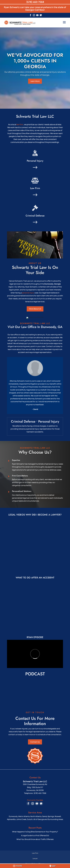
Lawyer (35, 857)
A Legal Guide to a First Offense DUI (35, 834)
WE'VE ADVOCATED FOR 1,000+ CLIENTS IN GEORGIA (35, 61)
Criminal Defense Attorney (35, 862)
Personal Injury (35, 161)
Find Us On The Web (35, 798)
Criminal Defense (35, 216)
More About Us (35, 309)
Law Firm (35, 188)
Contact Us (35, 740)
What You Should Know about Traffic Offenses (35, 838)
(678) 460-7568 (35, 2)
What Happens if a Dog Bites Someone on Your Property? (35, 830)
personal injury (28, 293)
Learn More (35, 81)
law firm (20, 124)
